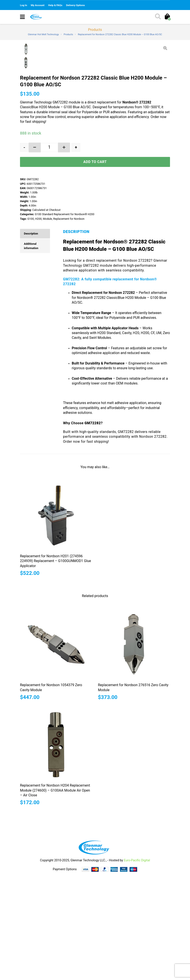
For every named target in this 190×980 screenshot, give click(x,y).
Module (47, 323)
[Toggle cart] (167, 17)
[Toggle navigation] (22, 17)
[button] (53, 252)
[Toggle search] (158, 17)
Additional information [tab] (31, 350)
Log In (23, 5)
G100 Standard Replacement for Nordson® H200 (65, 319)
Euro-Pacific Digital (137, 965)
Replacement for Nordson (69, 323)
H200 (38, 323)
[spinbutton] (43, 252)
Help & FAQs (55, 5)
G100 (31, 323)
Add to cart (95, 266)
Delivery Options (75, 5)
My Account (38, 5)
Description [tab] (31, 338)
